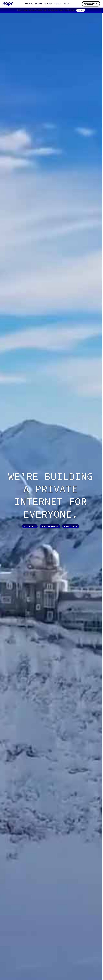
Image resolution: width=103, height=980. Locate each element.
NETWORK (39, 4)
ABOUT (68, 4)
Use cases (30, 526)
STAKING (81, 10)
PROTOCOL (29, 4)
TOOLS (58, 4)
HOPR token (71, 526)
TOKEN (48, 4)
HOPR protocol (50, 526)
